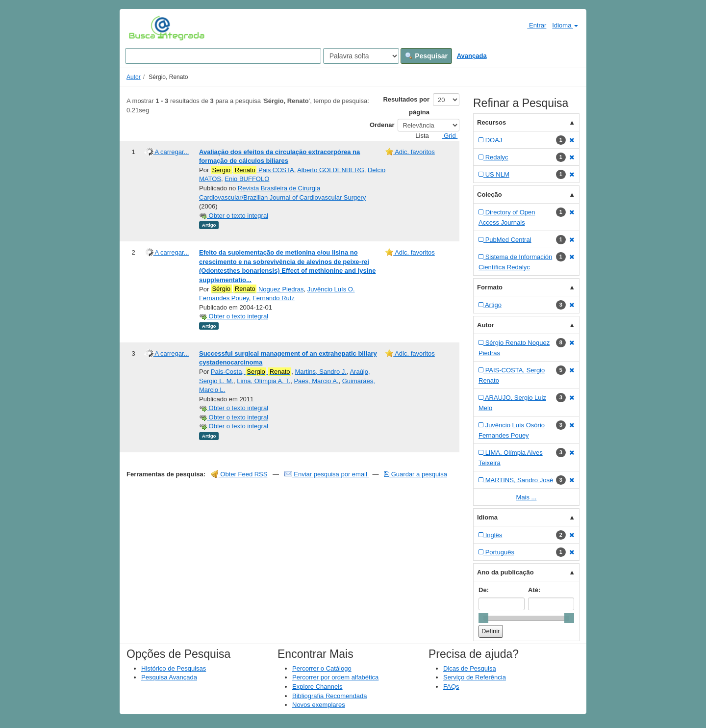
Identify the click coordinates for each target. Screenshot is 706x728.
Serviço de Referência (475, 677)
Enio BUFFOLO (247, 179)
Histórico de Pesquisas (174, 668)
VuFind (144, 28)
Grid (446, 136)
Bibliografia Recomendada (329, 696)
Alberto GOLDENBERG (331, 170)
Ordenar (382, 125)
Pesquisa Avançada (169, 677)
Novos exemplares (319, 705)
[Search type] (361, 56)
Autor (134, 77)
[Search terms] (223, 56)
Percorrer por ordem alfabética (335, 677)
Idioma (565, 25)
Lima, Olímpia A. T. (264, 381)
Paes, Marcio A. (316, 381)
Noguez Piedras (257, 289)
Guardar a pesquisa (416, 474)
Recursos (492, 122)
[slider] (483, 618)
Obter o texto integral (234, 216)
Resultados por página (406, 106)
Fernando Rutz (274, 298)
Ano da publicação (505, 572)
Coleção (490, 195)
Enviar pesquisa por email (327, 474)
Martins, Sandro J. (321, 372)
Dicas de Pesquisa (470, 668)
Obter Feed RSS (239, 474)
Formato (490, 287)
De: (484, 590)
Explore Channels (317, 687)
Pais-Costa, (251, 372)
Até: (534, 590)
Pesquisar (426, 56)
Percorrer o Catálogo (322, 668)
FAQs (451, 687)
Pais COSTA (252, 170)
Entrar (533, 25)
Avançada (472, 56)
